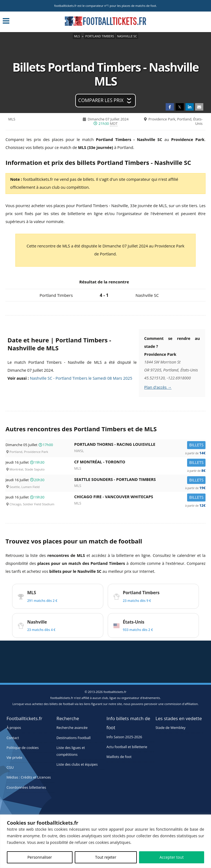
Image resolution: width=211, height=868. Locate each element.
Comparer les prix (101, 100)
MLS (77, 36)
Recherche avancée (72, 728)
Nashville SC (127, 36)
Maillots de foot (119, 757)
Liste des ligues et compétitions (71, 751)
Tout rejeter (106, 857)
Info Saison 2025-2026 (124, 737)
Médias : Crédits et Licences (29, 777)
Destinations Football (74, 738)
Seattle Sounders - (140, 480)
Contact (13, 738)
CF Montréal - (140, 463)
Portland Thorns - (140, 445)
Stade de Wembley (170, 728)
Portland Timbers (100, 36)
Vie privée (15, 758)
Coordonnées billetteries (26, 787)
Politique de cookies (23, 748)
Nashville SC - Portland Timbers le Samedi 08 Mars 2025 (81, 378)
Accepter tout (171, 857)
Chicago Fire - (140, 498)
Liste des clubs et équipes (77, 764)
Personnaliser (40, 857)
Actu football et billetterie (127, 747)
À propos (14, 728)
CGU (10, 767)
